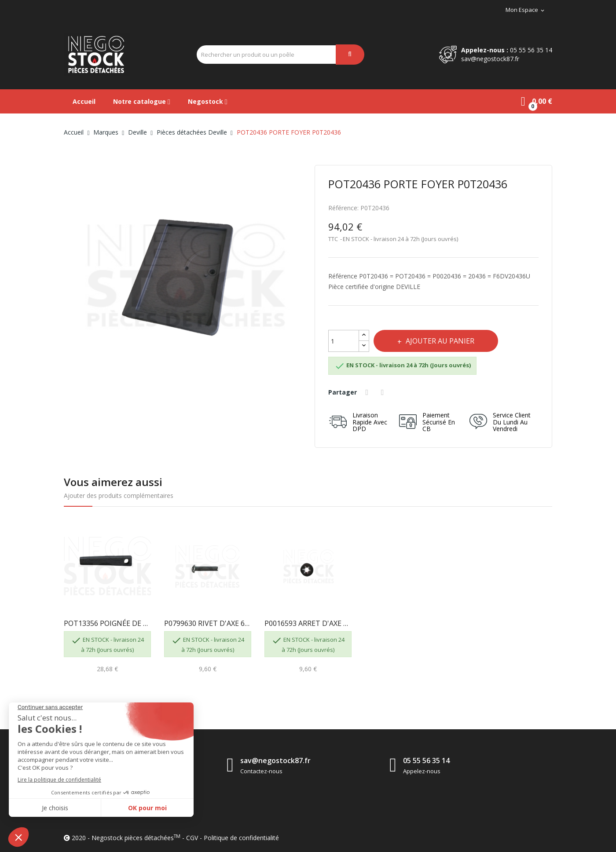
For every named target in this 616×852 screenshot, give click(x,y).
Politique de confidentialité (241, 838)
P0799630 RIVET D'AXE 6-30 (208, 623)
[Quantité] (344, 341)
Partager (368, 392)
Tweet (385, 392)
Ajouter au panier (442, 341)
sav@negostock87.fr (490, 59)
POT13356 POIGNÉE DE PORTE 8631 (107, 623)
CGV (192, 838)
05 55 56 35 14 (531, 50)
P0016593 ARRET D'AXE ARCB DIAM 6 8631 (308, 623)
